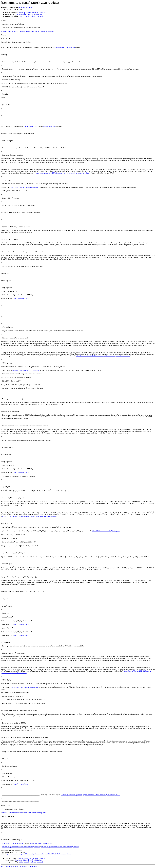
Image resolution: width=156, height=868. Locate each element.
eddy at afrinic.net (31, 126)
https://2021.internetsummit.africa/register (25, 187)
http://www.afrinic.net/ (21, 298)
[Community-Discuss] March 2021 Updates (31, 13)
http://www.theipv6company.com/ (35, 813)
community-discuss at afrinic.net (64, 47)
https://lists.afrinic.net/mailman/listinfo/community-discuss (101, 795)
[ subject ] (33, 16)
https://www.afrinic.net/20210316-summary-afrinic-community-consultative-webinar (28, 31)
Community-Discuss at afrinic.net (71, 795)
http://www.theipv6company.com (12, 813)
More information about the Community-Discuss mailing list (20, 866)
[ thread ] (27, 16)
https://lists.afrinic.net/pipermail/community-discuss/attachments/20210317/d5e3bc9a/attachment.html (38, 854)
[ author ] (40, 16)
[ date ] (21, 16)
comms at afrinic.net (26, 7)
